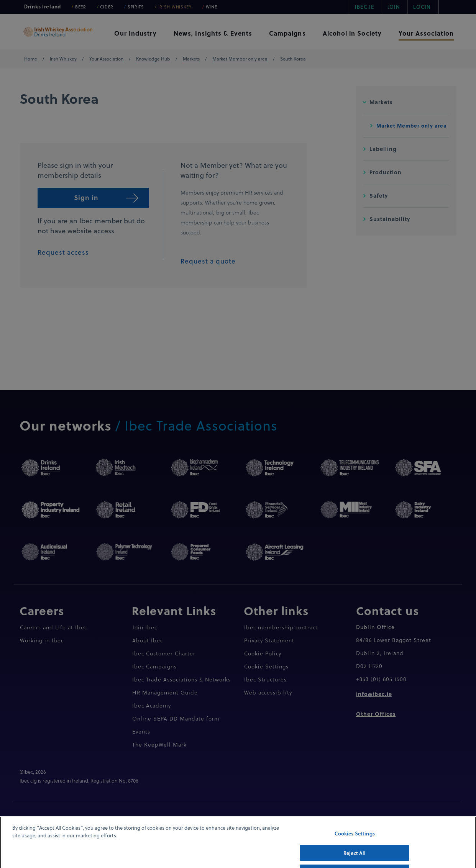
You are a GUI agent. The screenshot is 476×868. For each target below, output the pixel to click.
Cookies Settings (355, 845)
